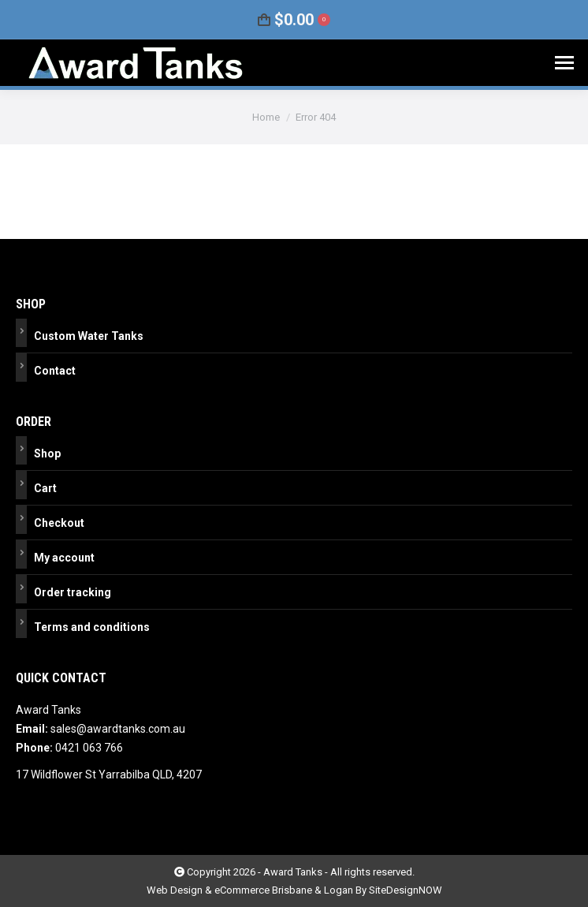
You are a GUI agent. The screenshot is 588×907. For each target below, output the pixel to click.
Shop (47, 453)
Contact (55, 371)
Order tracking (73, 592)
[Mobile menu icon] (564, 63)
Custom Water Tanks (89, 336)
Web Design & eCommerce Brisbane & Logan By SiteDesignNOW (294, 890)
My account (64, 558)
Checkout (59, 523)
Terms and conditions (92, 627)
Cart (45, 488)
